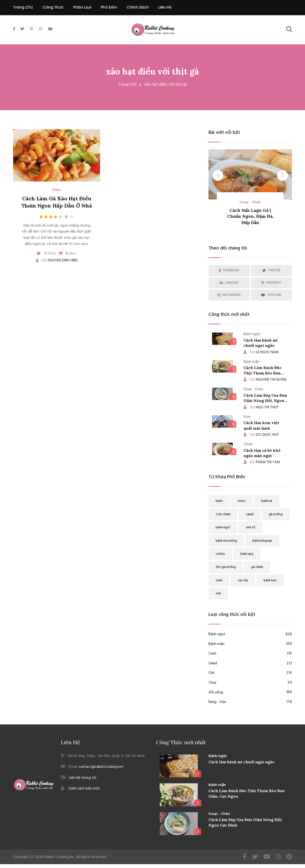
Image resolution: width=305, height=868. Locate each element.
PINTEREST (271, 283)
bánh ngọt (223, 528)
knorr (242, 501)
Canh (250, 654)
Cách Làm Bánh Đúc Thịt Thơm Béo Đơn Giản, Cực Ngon (263, 373)
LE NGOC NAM (261, 352)
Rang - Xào (250, 702)
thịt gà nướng (226, 567)
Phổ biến (109, 7)
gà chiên (257, 567)
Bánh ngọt (250, 634)
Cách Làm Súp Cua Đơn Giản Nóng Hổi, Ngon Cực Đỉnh (265, 401)
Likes (68, 254)
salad (250, 514)
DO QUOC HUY (261, 435)
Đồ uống (250, 693)
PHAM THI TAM (262, 462)
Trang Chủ (23, 7)
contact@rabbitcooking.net (101, 767)
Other (57, 190)
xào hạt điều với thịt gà (152, 71)
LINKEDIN (229, 283)
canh (219, 580)
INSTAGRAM (229, 295)
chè (218, 594)
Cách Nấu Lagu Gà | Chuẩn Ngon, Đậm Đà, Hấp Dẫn (250, 216)
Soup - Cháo (250, 202)
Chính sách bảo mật (84, 789)
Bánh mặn (250, 644)
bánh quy (247, 554)
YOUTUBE (271, 295)
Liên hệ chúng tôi (83, 778)
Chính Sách (138, 7)
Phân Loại (82, 7)
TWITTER (271, 270)
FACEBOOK (229, 270)
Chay (250, 683)
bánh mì (267, 501)
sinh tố (250, 528)
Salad (250, 664)
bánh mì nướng (226, 541)
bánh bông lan (262, 541)
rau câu (243, 580)
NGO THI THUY (261, 407)
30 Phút (46, 254)
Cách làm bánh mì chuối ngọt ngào (241, 762)
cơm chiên (223, 514)
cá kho (220, 554)
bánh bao (270, 580)
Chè (250, 673)
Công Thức (53, 7)
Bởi (57, 260)
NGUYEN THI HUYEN (265, 380)
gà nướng (276, 514)
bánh (219, 501)
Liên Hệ (165, 7)
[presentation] (218, 175)
